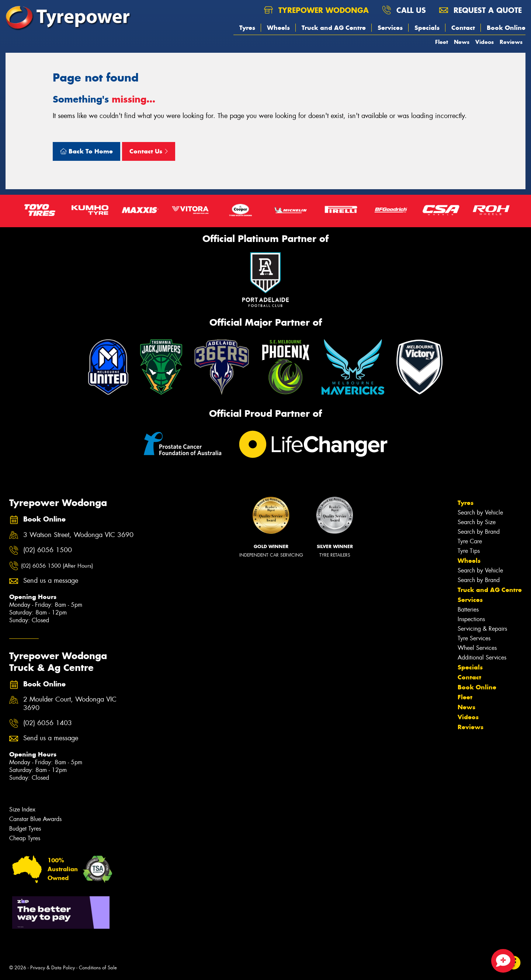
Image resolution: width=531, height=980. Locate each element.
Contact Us (149, 151)
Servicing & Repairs (482, 629)
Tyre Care (470, 541)
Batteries (468, 610)
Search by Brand (479, 532)
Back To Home (86, 151)
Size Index (22, 809)
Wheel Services (477, 648)
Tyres (247, 28)
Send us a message (51, 581)
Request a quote (480, 10)
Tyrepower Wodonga (316, 10)
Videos (485, 42)
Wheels (278, 28)
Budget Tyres (25, 829)
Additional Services (482, 657)
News (462, 42)
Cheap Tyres (25, 838)
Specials (427, 28)
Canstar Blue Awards (35, 819)
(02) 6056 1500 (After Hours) (57, 566)
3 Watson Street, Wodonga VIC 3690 (78, 535)
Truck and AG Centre (334, 28)
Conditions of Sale (98, 968)
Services (390, 28)
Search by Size (477, 522)
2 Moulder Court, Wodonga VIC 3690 (70, 704)
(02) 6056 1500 (48, 550)
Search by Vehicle (480, 512)
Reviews (511, 42)
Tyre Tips (469, 551)
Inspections (471, 619)
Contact (463, 28)
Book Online (506, 28)
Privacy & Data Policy (53, 968)
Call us (404, 10)
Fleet (442, 42)
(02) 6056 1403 (48, 723)
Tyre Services (474, 638)
